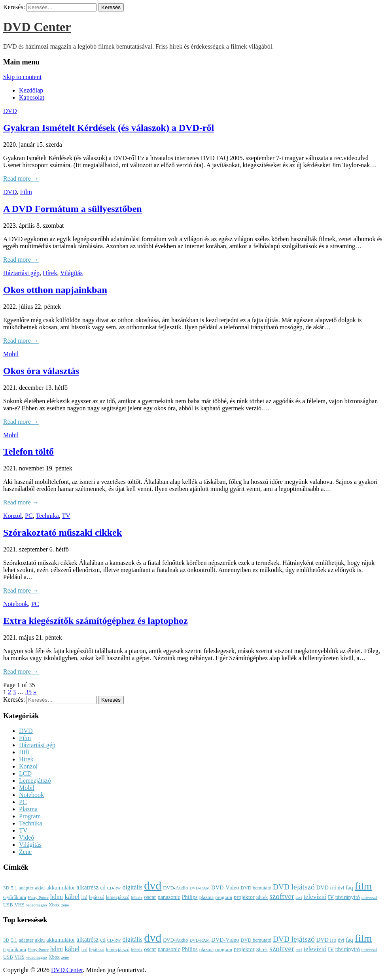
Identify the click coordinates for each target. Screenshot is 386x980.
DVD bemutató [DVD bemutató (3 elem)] (256, 888)
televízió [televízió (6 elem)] (315, 897)
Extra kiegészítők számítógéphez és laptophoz (96, 621)
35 (28, 692)
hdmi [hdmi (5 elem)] (57, 897)
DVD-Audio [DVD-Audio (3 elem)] (175, 888)
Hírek (50, 273)
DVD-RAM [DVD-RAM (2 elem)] (200, 888)
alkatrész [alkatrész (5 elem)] (88, 887)
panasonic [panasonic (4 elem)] (169, 897)
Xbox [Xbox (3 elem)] (54, 905)
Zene (25, 852)
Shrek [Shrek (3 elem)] (262, 897)
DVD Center (37, 27)
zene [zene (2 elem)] (65, 905)
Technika (47, 516)
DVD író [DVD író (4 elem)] (326, 887)
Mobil (11, 354)
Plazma (28, 809)
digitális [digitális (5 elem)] (132, 887)
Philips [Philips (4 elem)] (190, 897)
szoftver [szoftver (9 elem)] (282, 896)
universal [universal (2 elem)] (369, 898)
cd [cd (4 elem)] (103, 887)
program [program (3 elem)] (224, 897)
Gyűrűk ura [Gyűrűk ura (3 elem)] (15, 897)
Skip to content (22, 77)
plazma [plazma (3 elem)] (207, 897)
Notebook (16, 604)
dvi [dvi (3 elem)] (341, 888)
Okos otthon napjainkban (55, 290)
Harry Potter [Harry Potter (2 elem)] (38, 898)
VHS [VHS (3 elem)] (20, 905)
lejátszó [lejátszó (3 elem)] (97, 897)
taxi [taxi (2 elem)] (299, 898)
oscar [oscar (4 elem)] (150, 897)
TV (66, 516)
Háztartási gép (21, 273)
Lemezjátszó (35, 781)
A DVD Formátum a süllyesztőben (73, 209)
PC (29, 516)
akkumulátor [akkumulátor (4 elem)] (61, 887)
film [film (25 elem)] (363, 886)
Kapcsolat (32, 97)
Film (26, 192)
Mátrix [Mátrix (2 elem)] (137, 898)
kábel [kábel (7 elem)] (72, 897)
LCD (25, 773)
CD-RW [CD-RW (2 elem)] (114, 888)
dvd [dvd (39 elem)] (153, 886)
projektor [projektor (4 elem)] (244, 897)
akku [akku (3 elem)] (40, 888)
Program (30, 816)
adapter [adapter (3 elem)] (26, 888)
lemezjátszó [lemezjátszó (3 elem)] (118, 897)
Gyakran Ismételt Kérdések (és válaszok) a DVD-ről (109, 128)
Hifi (24, 752)
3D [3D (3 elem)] (6, 888)
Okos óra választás (41, 371)
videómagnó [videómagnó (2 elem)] (37, 905)
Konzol (12, 516)
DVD (10, 111)
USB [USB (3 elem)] (8, 905)
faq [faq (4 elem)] (349, 887)
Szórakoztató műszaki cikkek (62, 532)
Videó (26, 837)
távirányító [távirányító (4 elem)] (348, 897)
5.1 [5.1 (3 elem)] (14, 888)
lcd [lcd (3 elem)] (84, 897)
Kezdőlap (31, 90)
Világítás (71, 273)
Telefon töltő (28, 451)
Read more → (21, 178)
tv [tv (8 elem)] (331, 897)
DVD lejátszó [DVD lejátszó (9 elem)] (294, 887)
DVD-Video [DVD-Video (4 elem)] (225, 887)
